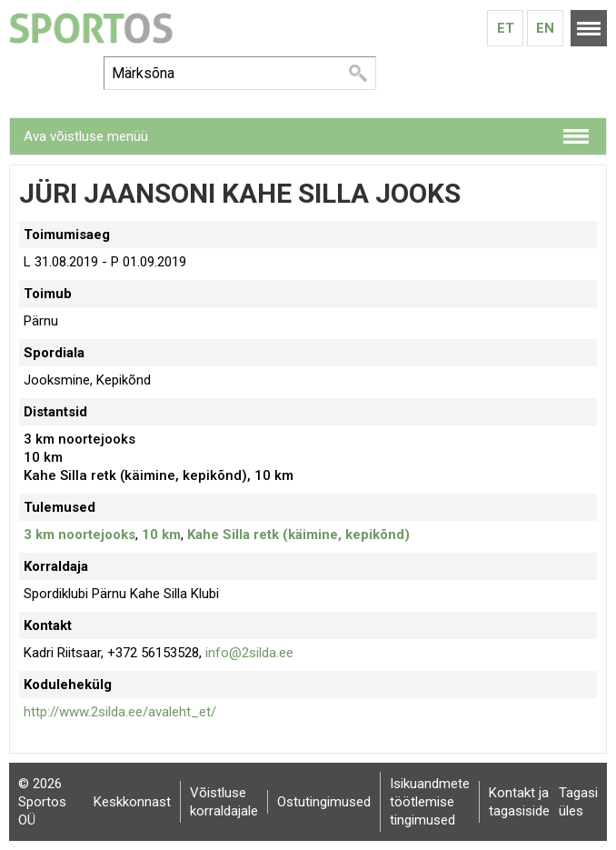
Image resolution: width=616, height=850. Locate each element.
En (545, 28)
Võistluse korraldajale (224, 802)
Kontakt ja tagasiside (519, 802)
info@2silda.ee (249, 653)
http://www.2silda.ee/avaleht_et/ (120, 712)
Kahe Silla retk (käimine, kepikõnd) (298, 535)
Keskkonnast (132, 802)
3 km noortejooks (79, 535)
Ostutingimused (324, 802)
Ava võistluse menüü (86, 136)
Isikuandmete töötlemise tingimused (430, 802)
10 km (161, 535)
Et (506, 28)
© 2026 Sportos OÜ (42, 802)
